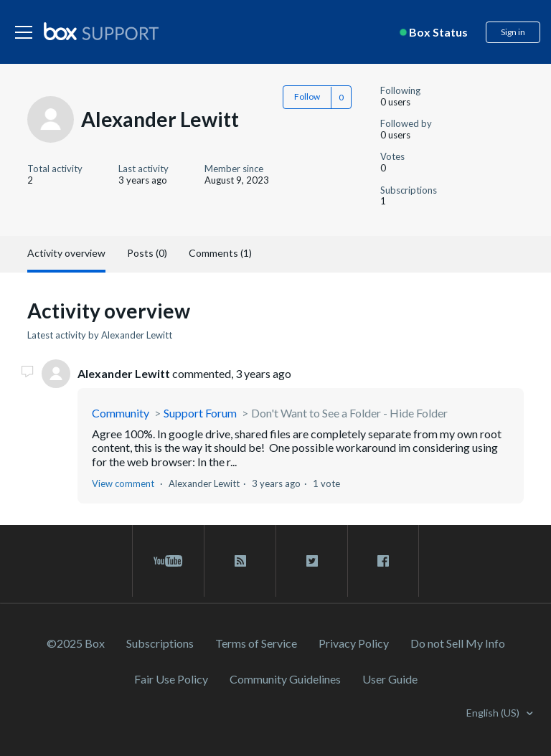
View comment (123, 483)
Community (121, 413)
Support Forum (200, 413)
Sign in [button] (513, 32)
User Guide (390, 679)
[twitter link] (312, 561)
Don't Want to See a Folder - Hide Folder (349, 413)
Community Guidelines (285, 679)
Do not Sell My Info (458, 643)
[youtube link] (168, 561)
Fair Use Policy (171, 679)
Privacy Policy (354, 643)
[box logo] (101, 31)
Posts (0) (147, 253)
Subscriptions (160, 643)
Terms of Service (256, 643)
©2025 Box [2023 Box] (76, 643)
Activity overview (66, 253)
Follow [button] (307, 96)
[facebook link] (383, 561)
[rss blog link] (240, 561)
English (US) (494, 713)
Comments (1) (220, 253)
